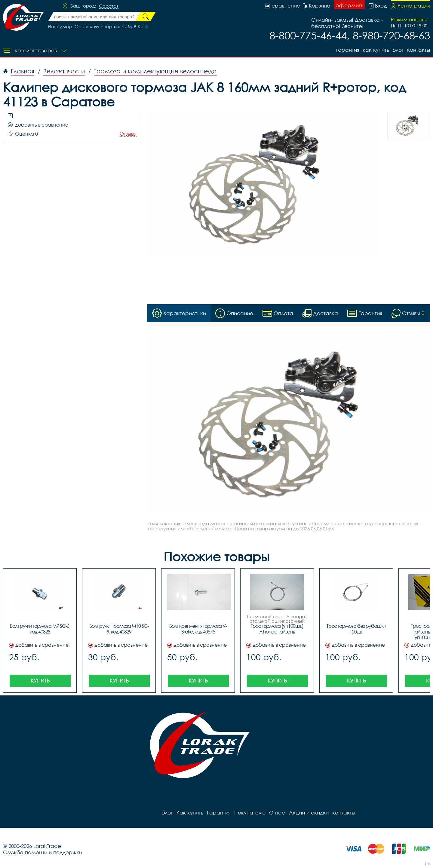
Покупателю (250, 813)
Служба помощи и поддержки (43, 852)
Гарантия (347, 50)
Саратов (109, 6)
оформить (349, 5)
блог (398, 50)
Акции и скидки (308, 813)
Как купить (376, 50)
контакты (419, 50)
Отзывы (128, 134)
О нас (277, 813)
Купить (40, 681)
